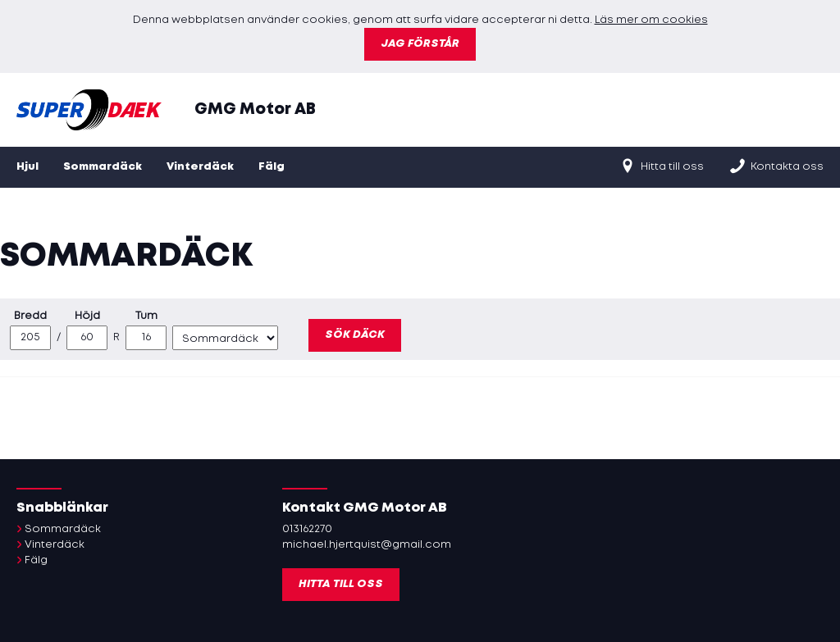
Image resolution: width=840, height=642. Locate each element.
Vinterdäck (200, 167)
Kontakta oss (776, 166)
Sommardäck (103, 167)
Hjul (27, 167)
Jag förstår (420, 44)
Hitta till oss (661, 166)
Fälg (272, 167)
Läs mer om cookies (651, 20)
